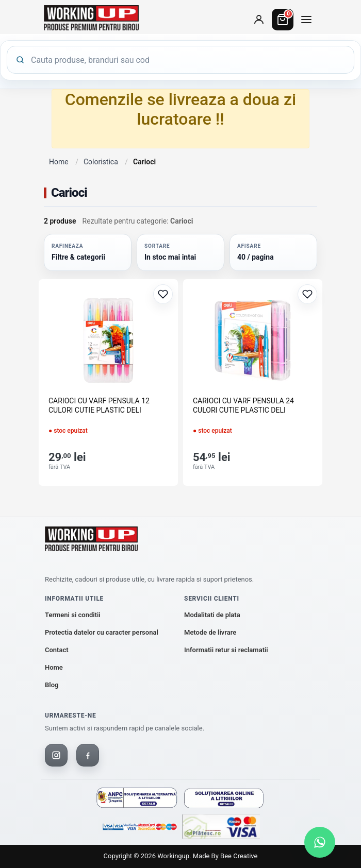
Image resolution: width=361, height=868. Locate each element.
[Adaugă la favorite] (163, 294)
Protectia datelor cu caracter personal (102, 632)
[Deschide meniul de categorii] (306, 20)
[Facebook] (88, 755)
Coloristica (101, 162)
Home (59, 162)
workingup (173, 856)
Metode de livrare (210, 632)
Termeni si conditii (73, 615)
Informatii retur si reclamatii (226, 650)
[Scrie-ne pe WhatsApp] (320, 842)
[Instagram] (56, 755)
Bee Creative (239, 856)
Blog (52, 685)
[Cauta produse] (188, 60)
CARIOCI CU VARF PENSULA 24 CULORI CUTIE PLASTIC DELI (243, 405)
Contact (57, 650)
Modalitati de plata (212, 615)
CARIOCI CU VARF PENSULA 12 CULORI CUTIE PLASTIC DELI (99, 405)
